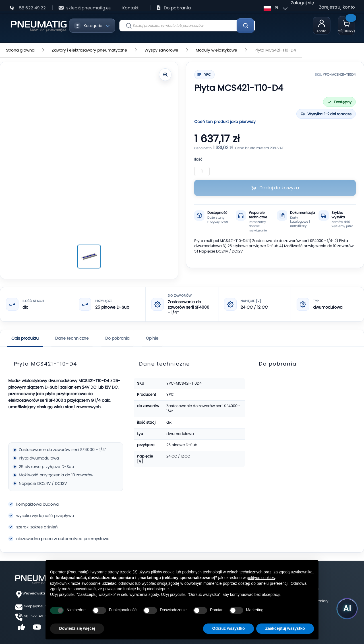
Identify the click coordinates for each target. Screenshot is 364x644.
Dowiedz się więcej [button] (77, 628)
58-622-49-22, (37, 616)
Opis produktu (25, 338)
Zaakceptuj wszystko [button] (285, 628)
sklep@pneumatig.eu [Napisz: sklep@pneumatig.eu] (89, 8)
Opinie (152, 338)
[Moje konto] (322, 26)
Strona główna (20, 50)
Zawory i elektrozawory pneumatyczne (89, 50)
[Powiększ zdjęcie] (165, 75)
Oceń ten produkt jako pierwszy (225, 122)
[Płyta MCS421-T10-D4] (89, 257)
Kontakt (130, 8)
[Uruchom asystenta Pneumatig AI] (344, 607)
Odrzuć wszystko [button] (228, 628)
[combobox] (187, 26)
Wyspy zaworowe (161, 50)
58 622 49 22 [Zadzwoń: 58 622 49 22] (32, 8)
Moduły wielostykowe (216, 50)
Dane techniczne (72, 338)
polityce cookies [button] (261, 578)
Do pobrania (177, 8)
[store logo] (39, 26)
